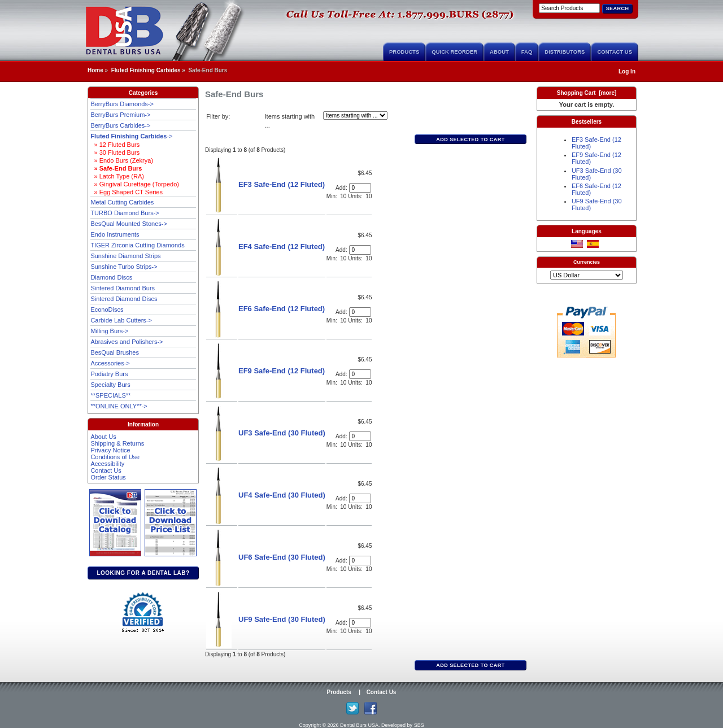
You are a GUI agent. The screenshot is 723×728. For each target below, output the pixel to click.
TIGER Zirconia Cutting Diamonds (137, 245)
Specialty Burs (110, 385)
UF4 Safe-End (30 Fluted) (282, 495)
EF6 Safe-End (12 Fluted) (282, 309)
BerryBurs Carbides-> (120, 125)
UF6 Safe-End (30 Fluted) (282, 557)
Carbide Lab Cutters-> (121, 320)
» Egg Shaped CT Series (127, 192)
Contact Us (615, 52)
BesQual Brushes (115, 352)
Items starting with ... (290, 121)
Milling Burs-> (109, 331)
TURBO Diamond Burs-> (125, 213)
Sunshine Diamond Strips (125, 256)
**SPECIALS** (110, 395)
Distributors (565, 52)
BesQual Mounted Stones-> (129, 224)
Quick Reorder (454, 52)
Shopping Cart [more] (587, 93)
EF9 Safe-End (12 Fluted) (282, 371)
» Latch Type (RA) (117, 176)
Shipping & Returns (117, 443)
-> (131, 136)
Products (404, 52)
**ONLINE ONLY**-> (119, 406)
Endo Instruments (115, 234)
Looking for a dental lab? (143, 573)
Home (95, 70)
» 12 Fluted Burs (115, 145)
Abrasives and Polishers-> (127, 342)
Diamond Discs (111, 277)
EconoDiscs (107, 309)
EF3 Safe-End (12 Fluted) (282, 184)
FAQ (527, 52)
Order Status (108, 477)
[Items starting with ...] (355, 115)
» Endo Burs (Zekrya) (122, 160)
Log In (627, 71)
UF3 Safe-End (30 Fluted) (282, 433)
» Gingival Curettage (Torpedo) (135, 184)
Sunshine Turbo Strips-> (124, 267)
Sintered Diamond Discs (124, 299)
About (499, 52)
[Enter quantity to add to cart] (360, 188)
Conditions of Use (115, 457)
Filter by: (218, 116)
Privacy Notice (110, 450)
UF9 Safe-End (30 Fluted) (282, 619)
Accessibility (107, 464)
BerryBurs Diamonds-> (122, 104)
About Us (103, 437)
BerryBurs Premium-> (120, 115)
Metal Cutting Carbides (122, 202)
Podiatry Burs (109, 374)
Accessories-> (110, 363)
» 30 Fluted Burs (115, 152)
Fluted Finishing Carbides (146, 70)
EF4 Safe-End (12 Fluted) (282, 247)
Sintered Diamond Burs (123, 288)
